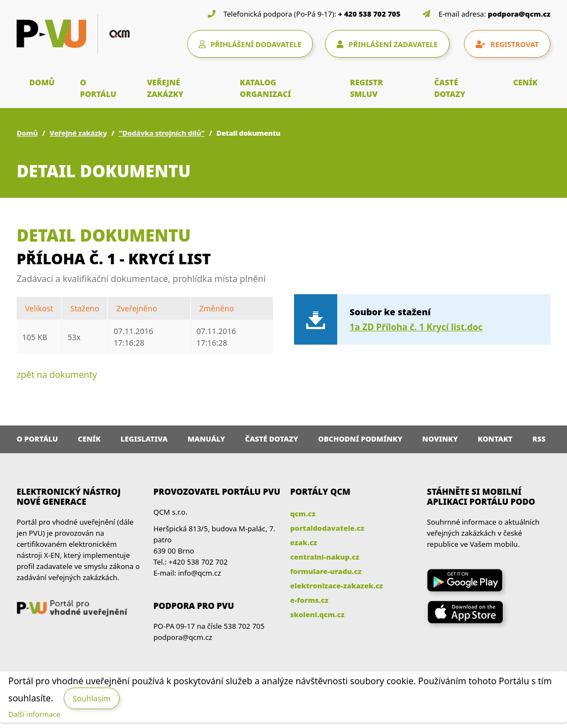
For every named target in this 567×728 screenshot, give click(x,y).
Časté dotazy (271, 439)
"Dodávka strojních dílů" (161, 133)
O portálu (37, 439)
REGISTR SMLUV (367, 88)
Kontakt (495, 439)
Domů (27, 133)
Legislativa (144, 439)
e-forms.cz (309, 600)
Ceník (89, 439)
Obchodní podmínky (360, 439)
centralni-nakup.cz (325, 557)
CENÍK (525, 82)
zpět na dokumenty (57, 375)
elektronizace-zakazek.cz (337, 586)
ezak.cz (304, 542)
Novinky (440, 439)
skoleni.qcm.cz (317, 614)
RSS (539, 439)
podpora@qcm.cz (519, 14)
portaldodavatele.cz (327, 528)
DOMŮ (42, 82)
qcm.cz (303, 514)
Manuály (207, 439)
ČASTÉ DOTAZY (450, 88)
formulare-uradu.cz (326, 571)
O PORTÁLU (99, 88)
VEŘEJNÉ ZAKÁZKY (165, 88)
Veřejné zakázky (78, 133)
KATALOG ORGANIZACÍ (266, 88)
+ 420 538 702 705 (370, 14)
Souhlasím (91, 698)
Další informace (34, 714)
